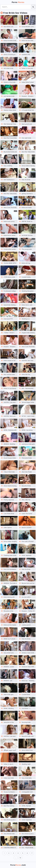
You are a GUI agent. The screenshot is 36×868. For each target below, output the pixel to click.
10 (20, 858)
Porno (18, 2)
